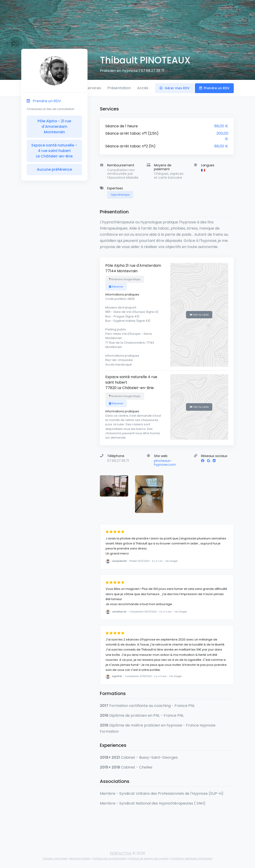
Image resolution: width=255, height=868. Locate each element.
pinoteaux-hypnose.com (165, 463)
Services (93, 88)
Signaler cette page (55, 858)
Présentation (119, 88)
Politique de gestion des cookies (148, 858)
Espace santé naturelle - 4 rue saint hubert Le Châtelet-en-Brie (54, 151)
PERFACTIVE (121, 853)
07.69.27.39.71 (153, 71)
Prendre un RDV (214, 88)
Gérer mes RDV (175, 88)
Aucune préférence (54, 169)
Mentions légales (80, 858)
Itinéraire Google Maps (125, 279)
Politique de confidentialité (109, 858)
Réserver (116, 287)
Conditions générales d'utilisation (192, 858)
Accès (143, 88)
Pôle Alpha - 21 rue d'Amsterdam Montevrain (54, 127)
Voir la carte (199, 315)
